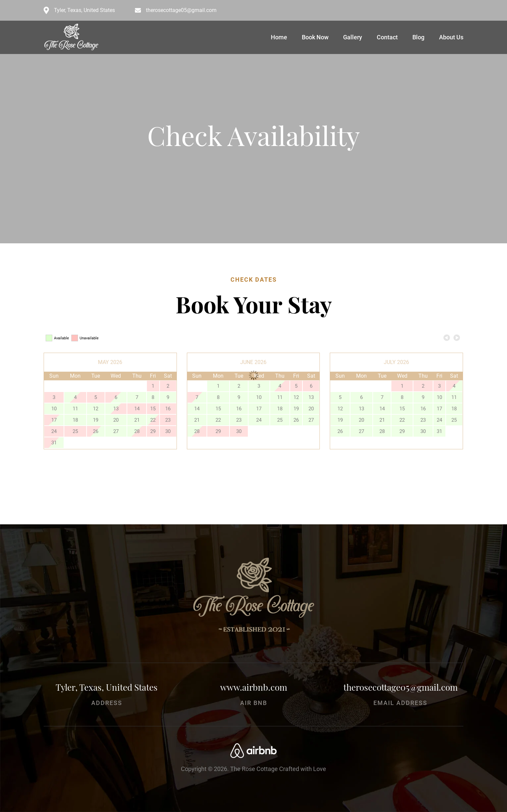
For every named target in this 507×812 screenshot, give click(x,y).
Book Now (315, 37)
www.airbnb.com (254, 687)
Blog (418, 37)
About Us (451, 37)
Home (279, 37)
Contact (387, 37)
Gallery (353, 37)
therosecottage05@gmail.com (181, 10)
